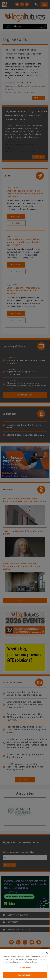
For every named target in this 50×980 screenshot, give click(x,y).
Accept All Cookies (25, 975)
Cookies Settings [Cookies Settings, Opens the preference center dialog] (25, 967)
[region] (25, 965)
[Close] (47, 953)
